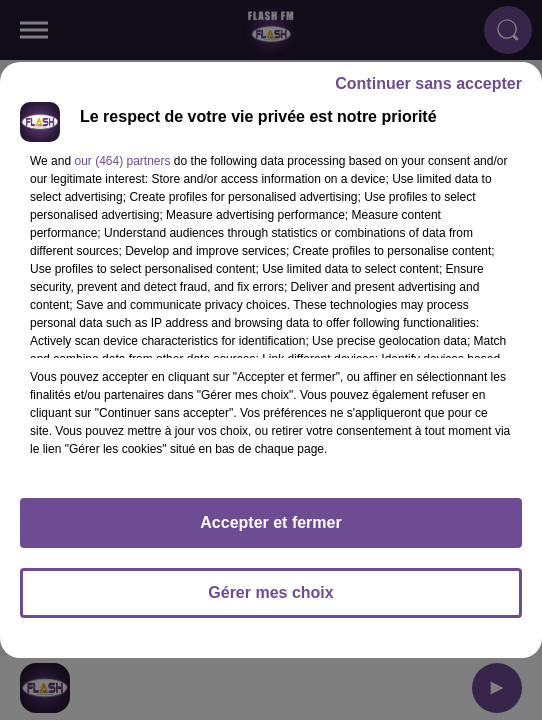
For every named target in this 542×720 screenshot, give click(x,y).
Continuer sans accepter (428, 83)
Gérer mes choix (270, 592)
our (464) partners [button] (122, 161)
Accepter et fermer (270, 522)
